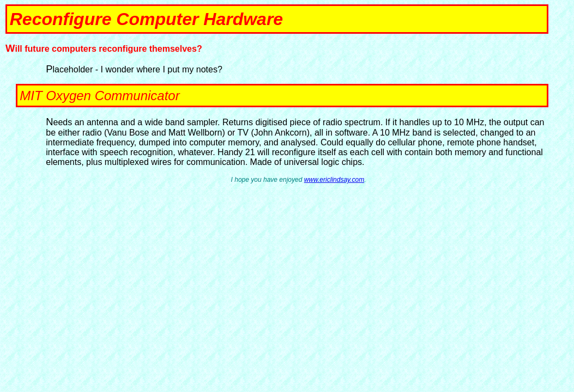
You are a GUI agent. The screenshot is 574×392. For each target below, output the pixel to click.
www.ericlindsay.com (334, 180)
